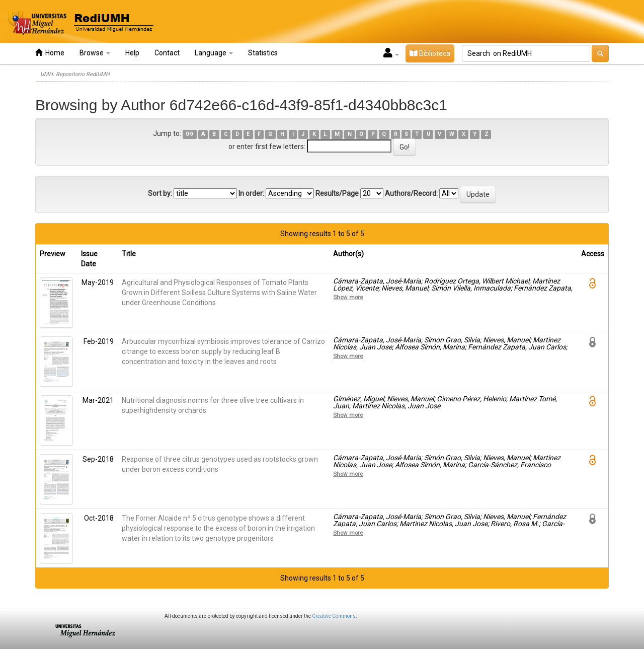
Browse (95, 53)
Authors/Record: (411, 193)
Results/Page (337, 193)
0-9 (189, 134)
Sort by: (160, 193)
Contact (167, 53)
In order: (251, 193)
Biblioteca (430, 53)
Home (50, 53)
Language (214, 53)
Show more (348, 297)
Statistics (263, 53)
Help (132, 53)
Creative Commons (334, 616)
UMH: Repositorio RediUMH (75, 74)
